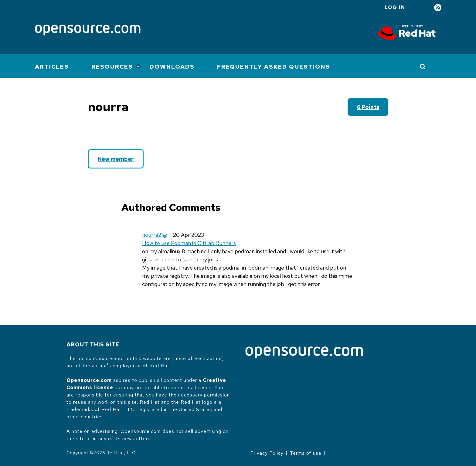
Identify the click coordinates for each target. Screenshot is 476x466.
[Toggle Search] (423, 66)
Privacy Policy (267, 453)
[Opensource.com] (88, 31)
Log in (395, 7)
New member (116, 159)
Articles (52, 67)
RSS (438, 8)
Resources (112, 67)
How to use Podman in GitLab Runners (189, 243)
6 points (368, 107)
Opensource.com (89, 380)
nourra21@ (155, 235)
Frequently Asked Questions (274, 67)
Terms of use (306, 453)
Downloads (172, 67)
